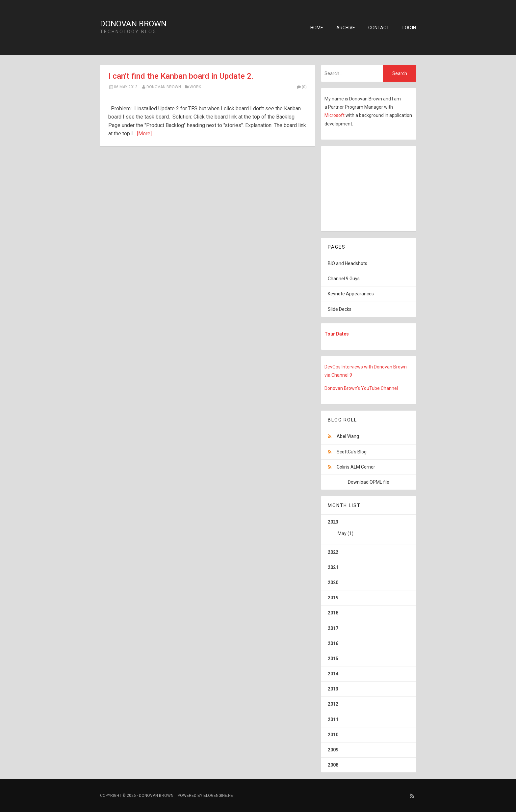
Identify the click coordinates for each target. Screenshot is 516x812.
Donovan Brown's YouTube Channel (361, 388)
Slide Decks (340, 309)
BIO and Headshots (348, 263)
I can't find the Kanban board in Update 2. (181, 76)
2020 (333, 582)
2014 (333, 674)
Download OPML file (369, 482)
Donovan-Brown (164, 87)
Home (317, 28)
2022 (333, 552)
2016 (333, 643)
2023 (369, 530)
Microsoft (335, 115)
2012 (333, 704)
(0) (301, 87)
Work (195, 87)
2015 (333, 659)
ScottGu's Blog (352, 452)
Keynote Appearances (351, 294)
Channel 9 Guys (344, 279)
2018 (333, 613)
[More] (144, 134)
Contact (379, 28)
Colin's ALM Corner (356, 467)
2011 (333, 719)
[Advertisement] (362, 187)
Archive (346, 28)
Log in (409, 28)
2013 (333, 689)
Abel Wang (348, 436)
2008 (333, 765)
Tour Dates (337, 334)
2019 (333, 598)
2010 (333, 735)
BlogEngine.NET (219, 796)
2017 (333, 628)
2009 (333, 750)
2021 (333, 567)
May (342, 533)
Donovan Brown (133, 24)
